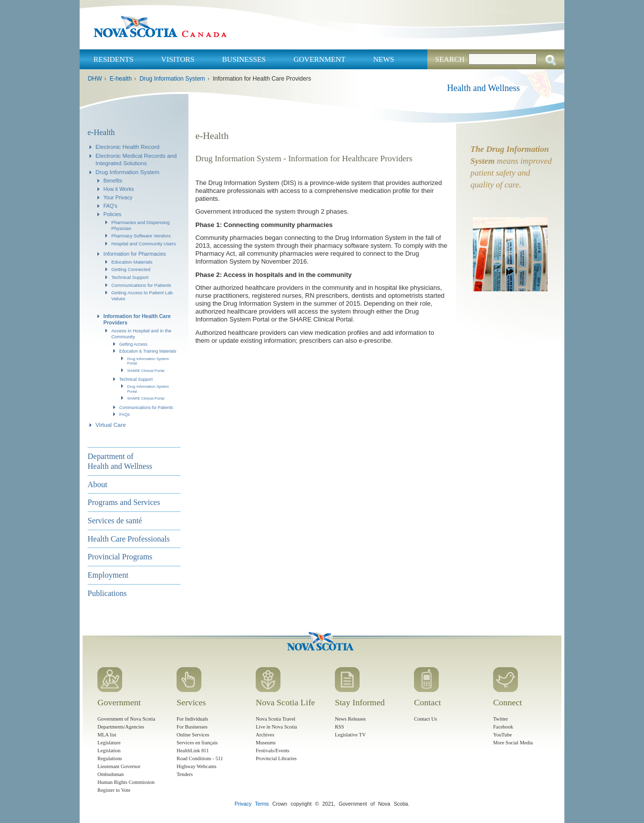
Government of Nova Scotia (126, 719)
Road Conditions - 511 (200, 758)
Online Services (193, 735)
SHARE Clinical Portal (146, 371)
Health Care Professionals (129, 539)
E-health (121, 79)
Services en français (197, 743)
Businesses (244, 59)
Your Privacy (118, 197)
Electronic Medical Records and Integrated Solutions (136, 159)
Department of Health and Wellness (120, 461)
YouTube (503, 735)
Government (319, 59)
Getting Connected (131, 269)
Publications (107, 593)
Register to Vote (114, 790)
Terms (262, 804)
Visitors (178, 59)
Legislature (109, 743)
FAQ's (110, 206)
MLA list (107, 735)
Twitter (501, 719)
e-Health (101, 132)
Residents (114, 59)
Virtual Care (111, 425)
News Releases (350, 719)
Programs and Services (124, 502)
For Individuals (192, 719)
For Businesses (192, 727)
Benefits (113, 181)
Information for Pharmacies (135, 254)
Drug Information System (172, 79)
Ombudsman (111, 774)
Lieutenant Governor (119, 766)
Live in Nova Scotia (276, 727)
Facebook (503, 727)
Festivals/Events (273, 751)
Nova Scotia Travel (276, 719)
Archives (265, 735)
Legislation (109, 751)
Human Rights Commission (126, 782)
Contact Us (425, 719)
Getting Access (133, 344)
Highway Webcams (197, 766)
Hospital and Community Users (144, 244)
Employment (108, 575)
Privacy (243, 804)
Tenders (185, 774)
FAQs (124, 414)
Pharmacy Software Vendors (141, 236)
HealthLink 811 (193, 751)
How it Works (119, 189)
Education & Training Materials (148, 351)
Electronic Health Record (127, 147)
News (384, 59)
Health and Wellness (483, 88)
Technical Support (130, 277)
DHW (95, 79)
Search (450, 59)
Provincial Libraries (276, 758)
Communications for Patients (141, 285)
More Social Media (513, 743)
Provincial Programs (120, 557)
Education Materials (132, 262)
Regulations (110, 758)
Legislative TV (350, 735)
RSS (340, 727)
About (97, 484)
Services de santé (115, 521)
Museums (266, 743)
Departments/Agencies (121, 727)
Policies (112, 214)
